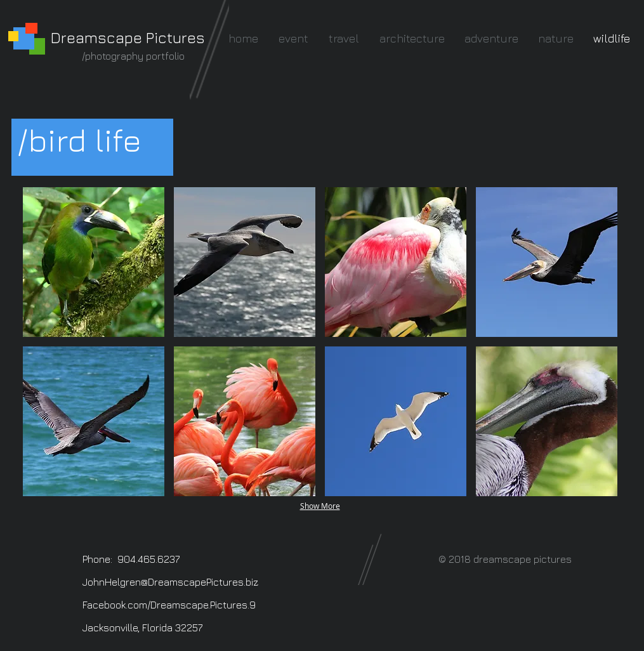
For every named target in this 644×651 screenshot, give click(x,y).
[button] (94, 262)
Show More (320, 506)
